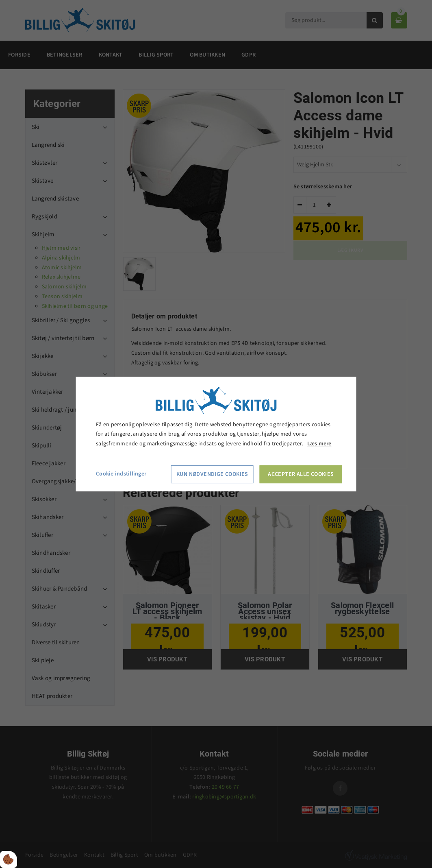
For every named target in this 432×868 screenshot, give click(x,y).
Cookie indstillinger (121, 474)
